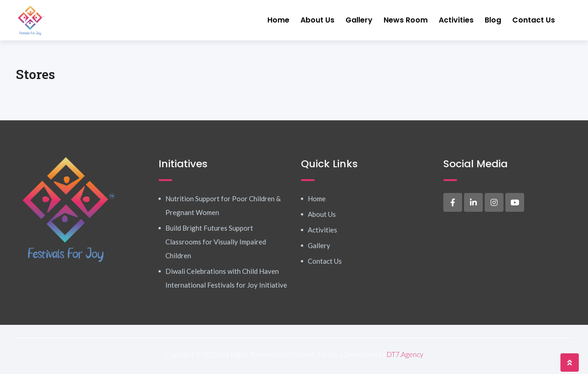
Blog (493, 20)
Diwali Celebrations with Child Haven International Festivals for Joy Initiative (226, 278)
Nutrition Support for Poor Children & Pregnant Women (223, 205)
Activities (456, 20)
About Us (317, 20)
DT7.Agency (405, 354)
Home (278, 20)
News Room (406, 20)
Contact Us (534, 20)
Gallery (359, 20)
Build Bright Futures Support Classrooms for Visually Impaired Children (216, 242)
